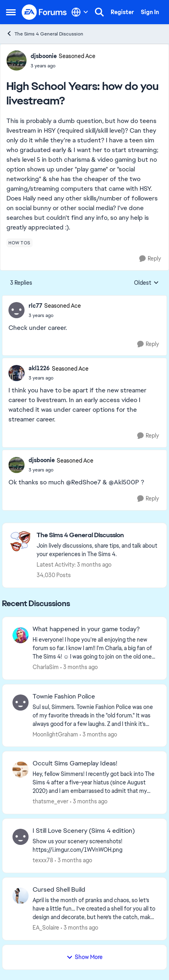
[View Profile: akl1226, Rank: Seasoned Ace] (16, 373)
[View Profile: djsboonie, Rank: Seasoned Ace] (16, 60)
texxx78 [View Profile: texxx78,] (43, 860)
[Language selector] (80, 12)
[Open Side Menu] (11, 12)
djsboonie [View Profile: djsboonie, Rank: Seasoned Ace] (44, 56)
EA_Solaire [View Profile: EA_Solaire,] (46, 928)
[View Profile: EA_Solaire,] (21, 896)
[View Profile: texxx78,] (21, 837)
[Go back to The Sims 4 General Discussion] (98, 535)
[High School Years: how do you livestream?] (55, 315)
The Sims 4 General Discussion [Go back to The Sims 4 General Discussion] (45, 34)
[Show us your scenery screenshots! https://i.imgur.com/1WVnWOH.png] (95, 846)
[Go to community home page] (44, 12)
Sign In (150, 12)
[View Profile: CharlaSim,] (21, 635)
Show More (84, 957)
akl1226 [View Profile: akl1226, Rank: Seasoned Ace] (39, 368)
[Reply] (150, 259)
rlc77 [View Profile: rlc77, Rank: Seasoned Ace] (35, 306)
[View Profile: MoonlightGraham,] (21, 703)
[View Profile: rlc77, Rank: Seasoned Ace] (16, 310)
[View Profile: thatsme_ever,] (21, 769)
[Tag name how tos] (20, 243)
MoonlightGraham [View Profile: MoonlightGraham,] (55, 734)
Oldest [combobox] (146, 283)
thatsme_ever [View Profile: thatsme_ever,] (50, 801)
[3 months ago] (79, 667)
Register (122, 12)
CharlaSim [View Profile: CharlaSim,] (46, 667)
